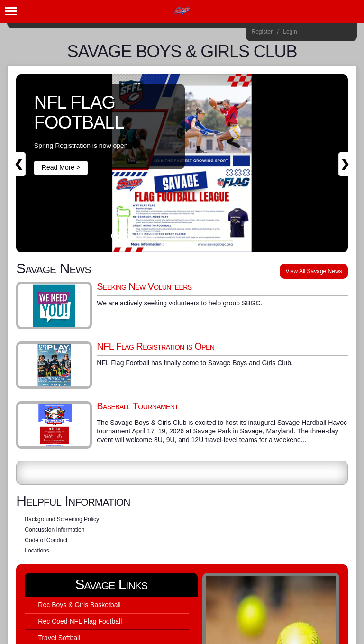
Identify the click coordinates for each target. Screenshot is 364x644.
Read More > (61, 167)
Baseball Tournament (137, 406)
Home (346, 33)
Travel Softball (59, 638)
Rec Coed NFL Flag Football (80, 621)
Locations (37, 551)
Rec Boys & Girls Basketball (79, 605)
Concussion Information (55, 530)
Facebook (321, 33)
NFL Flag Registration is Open (155, 346)
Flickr (333, 33)
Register (262, 32)
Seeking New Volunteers (144, 286)
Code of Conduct (46, 540)
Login (290, 32)
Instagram (308, 33)
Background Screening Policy (62, 519)
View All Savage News (314, 271)
